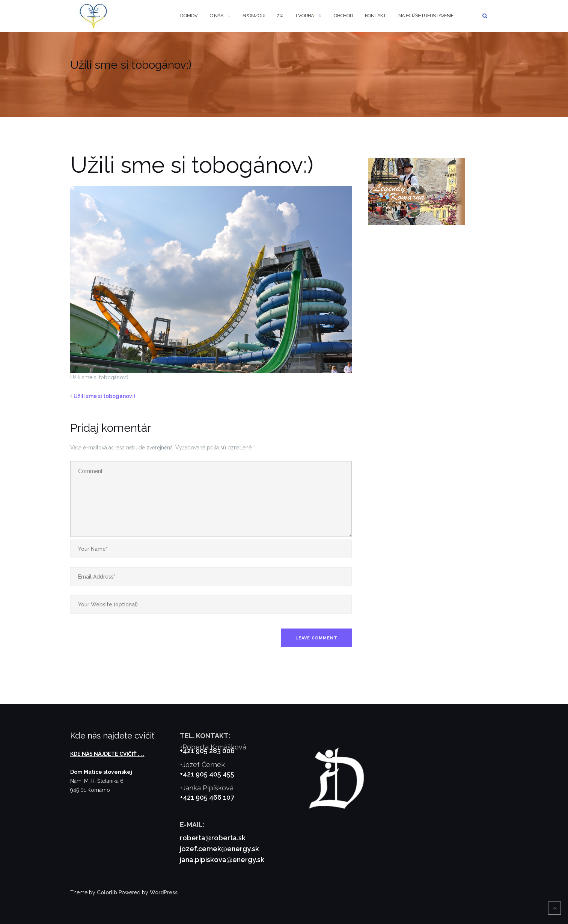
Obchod (343, 16)
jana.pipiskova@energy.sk (222, 860)
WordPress (164, 892)
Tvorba (304, 16)
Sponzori (254, 16)
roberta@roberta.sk (213, 838)
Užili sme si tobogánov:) (104, 396)
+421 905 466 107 (207, 797)
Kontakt (376, 16)
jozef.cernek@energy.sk (219, 849)
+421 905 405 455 (207, 774)
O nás (216, 16)
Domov (189, 16)
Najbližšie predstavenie (426, 16)
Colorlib (107, 892)
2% (280, 16)
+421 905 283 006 (207, 751)
